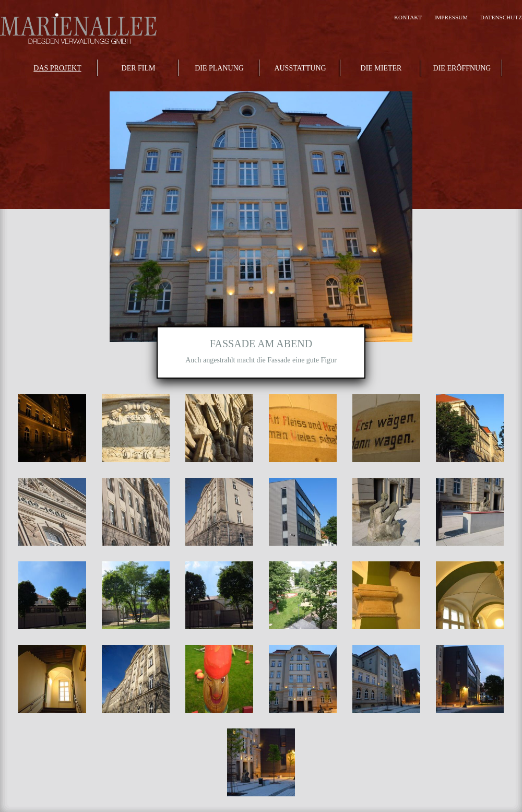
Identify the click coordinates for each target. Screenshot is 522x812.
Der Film (139, 68)
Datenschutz (501, 17)
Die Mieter (381, 68)
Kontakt (408, 17)
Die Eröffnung (462, 68)
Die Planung (219, 68)
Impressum (451, 17)
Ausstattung (300, 68)
